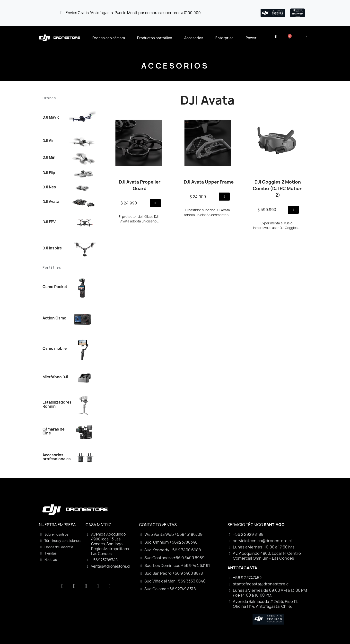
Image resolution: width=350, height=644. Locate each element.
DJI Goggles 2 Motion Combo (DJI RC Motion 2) (278, 189)
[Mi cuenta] (307, 38)
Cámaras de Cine (53, 431)
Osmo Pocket (55, 287)
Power (251, 38)
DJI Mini (49, 157)
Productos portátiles (155, 38)
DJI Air (48, 141)
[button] (276, 37)
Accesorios (194, 38)
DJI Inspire (52, 248)
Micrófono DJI (55, 377)
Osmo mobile (55, 348)
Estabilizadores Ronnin (57, 404)
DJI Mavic (51, 117)
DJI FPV (49, 222)
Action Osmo (54, 318)
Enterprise (224, 38)
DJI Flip (49, 173)
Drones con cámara (109, 38)
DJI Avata (51, 202)
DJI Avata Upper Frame (209, 182)
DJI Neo (49, 187)
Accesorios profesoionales (57, 457)
